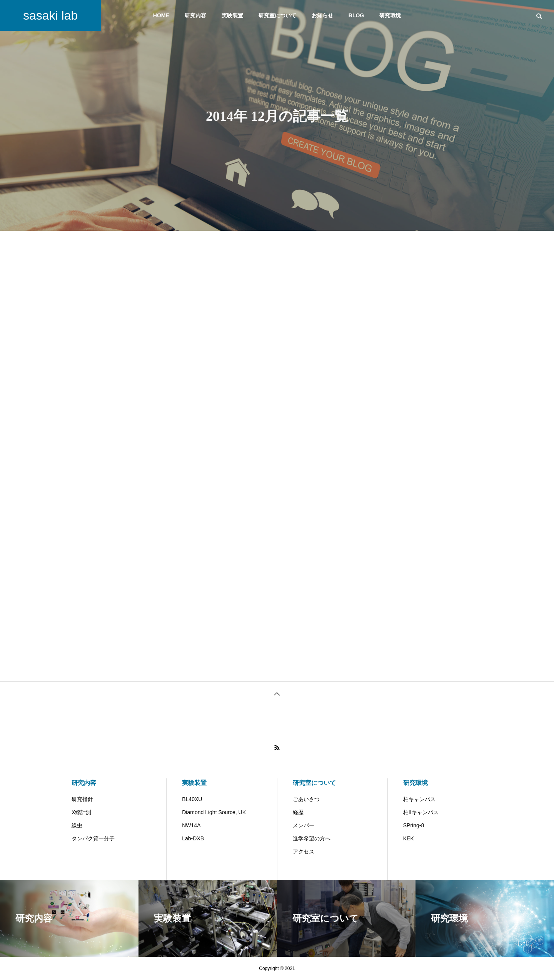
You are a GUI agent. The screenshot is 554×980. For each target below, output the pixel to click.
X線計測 (81, 812)
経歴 (298, 812)
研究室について (277, 15)
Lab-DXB (193, 838)
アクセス (304, 851)
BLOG (356, 15)
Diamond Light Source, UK (214, 812)
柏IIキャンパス (421, 812)
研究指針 (82, 799)
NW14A (191, 825)
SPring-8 (414, 825)
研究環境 (390, 15)
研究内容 (195, 15)
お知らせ (322, 15)
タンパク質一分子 (93, 838)
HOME (161, 15)
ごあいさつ (306, 799)
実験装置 (232, 15)
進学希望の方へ (312, 838)
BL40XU (192, 799)
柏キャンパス (419, 799)
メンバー (304, 825)
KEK (409, 838)
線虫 (77, 825)
